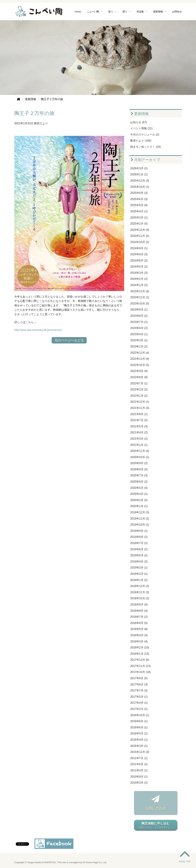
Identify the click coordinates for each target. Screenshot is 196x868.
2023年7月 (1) (139, 322)
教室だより (41, 123)
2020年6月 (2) (139, 482)
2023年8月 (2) (139, 316)
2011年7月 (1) (139, 758)
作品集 (140, 11)
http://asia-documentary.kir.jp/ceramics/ (38, 330)
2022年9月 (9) (139, 371)
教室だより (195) (141, 141)
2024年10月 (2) (140, 242)
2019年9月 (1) (139, 531)
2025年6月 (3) (139, 199)
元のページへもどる (69, 340)
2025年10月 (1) (140, 187)
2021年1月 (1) (139, 445)
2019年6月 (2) (139, 549)
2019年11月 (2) (140, 519)
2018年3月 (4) (139, 641)
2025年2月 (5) (139, 224)
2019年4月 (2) (139, 562)
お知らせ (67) (139, 122)
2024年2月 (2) (139, 279)
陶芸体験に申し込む (156, 825)
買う (125, 11)
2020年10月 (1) (140, 457)
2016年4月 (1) (139, 740)
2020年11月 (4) (140, 451)
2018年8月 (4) (139, 611)
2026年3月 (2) (139, 168)
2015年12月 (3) (140, 752)
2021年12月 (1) (140, 402)
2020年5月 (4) (139, 488)
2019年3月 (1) (139, 568)
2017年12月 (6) (140, 660)
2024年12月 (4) (140, 230)
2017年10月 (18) (140, 672)
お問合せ (177, 11)
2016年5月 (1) (139, 733)
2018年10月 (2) (140, 598)
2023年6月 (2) (139, 328)
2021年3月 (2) (139, 439)
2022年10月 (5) (140, 365)
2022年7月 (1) (139, 383)
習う (111, 11)
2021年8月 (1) (139, 414)
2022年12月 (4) (140, 353)
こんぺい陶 (93, 11)
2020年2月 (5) (139, 500)
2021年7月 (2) (139, 420)
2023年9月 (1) (139, 310)
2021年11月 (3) (140, 408)
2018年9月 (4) (139, 605)
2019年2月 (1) (139, 574)
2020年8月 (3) (139, 469)
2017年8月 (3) (139, 684)
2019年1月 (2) (139, 580)
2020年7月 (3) (139, 475)
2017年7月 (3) (139, 690)
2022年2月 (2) (139, 389)
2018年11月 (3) (140, 592)
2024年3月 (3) (139, 273)
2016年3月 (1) (139, 746)
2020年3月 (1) (139, 494)
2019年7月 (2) (139, 543)
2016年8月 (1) (139, 721)
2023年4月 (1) (139, 334)
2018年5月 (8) (139, 629)
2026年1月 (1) (139, 174)
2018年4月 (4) (139, 635)
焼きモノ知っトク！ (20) (145, 147)
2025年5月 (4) (139, 205)
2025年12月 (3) (140, 181)
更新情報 (158, 11)
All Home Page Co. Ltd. (95, 862)
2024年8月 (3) (139, 254)
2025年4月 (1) (139, 211)
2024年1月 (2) (139, 285)
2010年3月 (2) (139, 783)
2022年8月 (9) (139, 377)
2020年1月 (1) (139, 506)
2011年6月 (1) (139, 764)
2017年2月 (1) (139, 709)
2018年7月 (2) (139, 617)
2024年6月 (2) (139, 261)
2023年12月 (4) (140, 291)
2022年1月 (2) (139, 396)
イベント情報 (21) (141, 128)
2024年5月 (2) (139, 267)
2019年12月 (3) (140, 512)
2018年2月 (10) (140, 648)
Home (78, 11)
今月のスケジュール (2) (145, 135)
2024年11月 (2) (140, 236)
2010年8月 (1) (139, 777)
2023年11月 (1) (140, 297)
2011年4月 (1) (139, 770)
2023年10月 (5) (140, 304)
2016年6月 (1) (139, 727)
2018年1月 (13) (140, 654)
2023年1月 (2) (139, 346)
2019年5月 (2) (139, 555)
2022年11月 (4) (140, 359)
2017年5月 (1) (139, 697)
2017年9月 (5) (139, 678)
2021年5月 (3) (139, 426)
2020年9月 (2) (139, 463)
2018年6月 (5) (139, 623)
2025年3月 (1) (139, 218)
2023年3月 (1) (139, 340)
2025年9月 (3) (139, 193)
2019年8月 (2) (139, 537)
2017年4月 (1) (139, 703)
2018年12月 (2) (140, 586)
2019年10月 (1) (140, 525)
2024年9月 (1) (139, 248)
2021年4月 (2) (139, 432)
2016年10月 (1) (140, 715)
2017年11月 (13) (140, 666)
